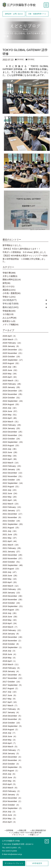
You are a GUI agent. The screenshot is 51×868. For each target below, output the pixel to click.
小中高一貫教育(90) (12, 293)
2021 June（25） (11, 534)
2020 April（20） (10, 582)
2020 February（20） (12, 589)
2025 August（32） (11, 363)
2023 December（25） (13, 432)
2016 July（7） (10, 733)
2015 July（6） (10, 774)
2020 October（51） (12, 562)
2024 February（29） (12, 425)
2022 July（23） (10, 490)
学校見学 (37, 863)
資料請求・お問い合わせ (14, 14)
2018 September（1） (13, 647)
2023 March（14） (11, 463)
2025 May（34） (10, 374)
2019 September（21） (13, 606)
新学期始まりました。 (13, 245)
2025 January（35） (12, 387)
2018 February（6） (12, 668)
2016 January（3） (11, 753)
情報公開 (23, 830)
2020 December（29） (13, 555)
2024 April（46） (10, 418)
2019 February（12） (12, 630)
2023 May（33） (10, 456)
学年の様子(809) (11, 304)
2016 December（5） (12, 716)
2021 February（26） (12, 548)
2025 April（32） (10, 377)
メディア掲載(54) (11, 325)
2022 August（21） (11, 486)
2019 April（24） (10, 623)
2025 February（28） (12, 384)
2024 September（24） (13, 401)
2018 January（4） (11, 671)
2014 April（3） (10, 822)
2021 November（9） (12, 517)
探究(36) (6, 283)
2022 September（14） (13, 483)
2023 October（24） (12, 439)
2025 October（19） (12, 356)
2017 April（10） (10, 702)
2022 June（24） (11, 493)
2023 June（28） (11, 452)
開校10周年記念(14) (12, 280)
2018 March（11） (11, 664)
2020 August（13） (11, 569)
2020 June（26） (11, 575)
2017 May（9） (10, 699)
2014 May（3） (10, 818)
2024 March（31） (11, 422)
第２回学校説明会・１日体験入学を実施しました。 (24, 260)
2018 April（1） (10, 661)
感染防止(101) (9, 290)
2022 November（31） (13, 476)
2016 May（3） (10, 740)
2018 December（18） (13, 637)
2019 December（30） (13, 596)
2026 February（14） (12, 343)
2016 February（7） (12, 750)
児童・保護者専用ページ (37, 14)
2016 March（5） (11, 747)
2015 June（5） (10, 777)
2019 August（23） (11, 610)
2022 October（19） (12, 480)
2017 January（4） (11, 712)
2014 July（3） (10, 812)
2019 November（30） (13, 599)
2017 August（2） (11, 688)
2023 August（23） (11, 445)
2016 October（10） (12, 723)
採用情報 (10, 830)
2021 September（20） (13, 524)
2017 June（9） (10, 695)
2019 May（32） (10, 620)
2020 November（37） (13, 558)
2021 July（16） (10, 531)
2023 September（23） (13, 442)
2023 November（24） (13, 435)
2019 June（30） (11, 617)
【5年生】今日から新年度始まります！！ (21, 249)
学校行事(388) (9, 273)
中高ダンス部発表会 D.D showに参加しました (24, 252)
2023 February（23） (12, 466)
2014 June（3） (10, 815)
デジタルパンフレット (14, 863)
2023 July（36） (10, 449)
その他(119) (8, 314)
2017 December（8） (12, 675)
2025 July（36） (10, 367)
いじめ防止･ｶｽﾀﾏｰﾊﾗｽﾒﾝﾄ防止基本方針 (26, 833)
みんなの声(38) (10, 318)
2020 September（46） (13, 565)
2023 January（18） (12, 469)
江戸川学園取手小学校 (21, 5)
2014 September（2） (13, 808)
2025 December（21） (13, 350)
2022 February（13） (12, 507)
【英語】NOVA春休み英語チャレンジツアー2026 (25, 256)
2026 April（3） (10, 336)
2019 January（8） (11, 634)
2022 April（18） (10, 500)
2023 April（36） (10, 459)
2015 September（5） (13, 767)
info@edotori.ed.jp (15, 854)
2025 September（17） (13, 360)
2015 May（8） (10, 781)
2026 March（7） (11, 339)
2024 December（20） (13, 391)
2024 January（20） (12, 428)
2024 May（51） (10, 415)
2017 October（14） (12, 682)
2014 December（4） (12, 798)
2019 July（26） (10, 613)
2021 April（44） (10, 541)
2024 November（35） (13, 394)
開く (46, 300)
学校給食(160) (9, 311)
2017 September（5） (13, 685)
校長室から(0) (9, 321)
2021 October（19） (12, 521)
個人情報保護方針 (39, 830)
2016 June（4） (10, 736)
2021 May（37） (10, 538)
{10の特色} (20, 59)
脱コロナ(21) (8, 286)
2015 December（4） (12, 757)
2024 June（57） (11, 411)
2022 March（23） (11, 504)
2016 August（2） (11, 729)
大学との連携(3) (10, 276)
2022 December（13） (13, 473)
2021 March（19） (11, 545)
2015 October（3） (11, 764)
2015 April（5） (10, 784)
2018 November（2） (12, 641)
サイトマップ (19, 835)
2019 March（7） (11, 627)
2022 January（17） (12, 510)
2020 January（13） (12, 593)
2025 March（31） (11, 380)
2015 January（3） (11, 794)
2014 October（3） (11, 805)
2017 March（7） (11, 705)
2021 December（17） (13, 514)
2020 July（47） (10, 572)
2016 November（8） (12, 719)
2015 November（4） (12, 760)
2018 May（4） (10, 658)
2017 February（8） (12, 709)
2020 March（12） (11, 586)
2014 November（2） (12, 801)
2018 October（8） (11, 644)
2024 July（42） (10, 408)
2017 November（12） (13, 678)
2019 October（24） (12, 603)
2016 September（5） (13, 726)
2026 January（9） (11, 346)
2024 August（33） (11, 404)
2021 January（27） (12, 551)
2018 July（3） (10, 651)
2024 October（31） (12, 398)
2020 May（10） (10, 579)
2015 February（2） (12, 791)
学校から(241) (9, 297)
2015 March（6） (11, 788)
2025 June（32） (11, 370)
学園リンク (34, 835)
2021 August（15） (11, 528)
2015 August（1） (11, 770)
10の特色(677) (10, 300)
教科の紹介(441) (11, 307)
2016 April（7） (10, 743)
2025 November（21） (13, 353)
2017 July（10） (10, 692)
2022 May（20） (10, 497)
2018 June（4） (10, 654)
